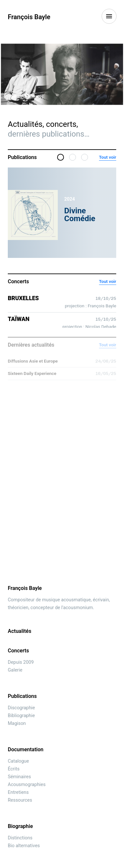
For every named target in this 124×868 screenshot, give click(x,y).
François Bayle (29, 17)
